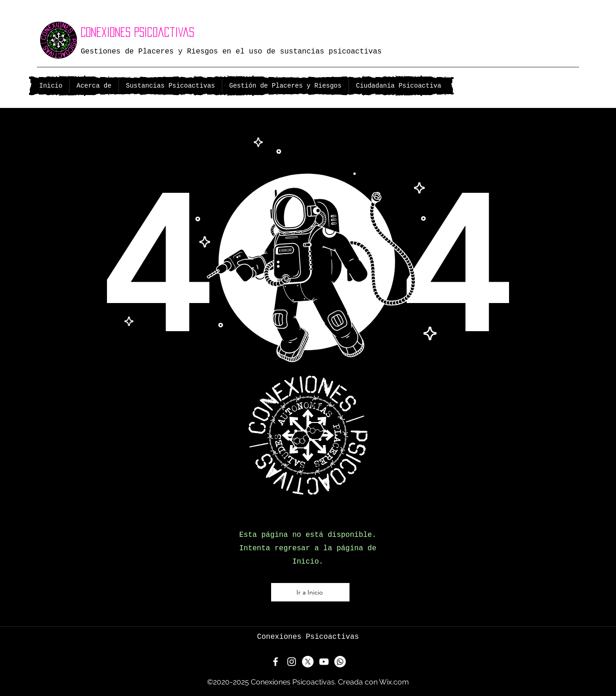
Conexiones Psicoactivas (137, 32)
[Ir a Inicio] (310, 592)
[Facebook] (275, 662)
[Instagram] (292, 662)
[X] (308, 662)
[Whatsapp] (340, 662)
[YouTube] (324, 662)
